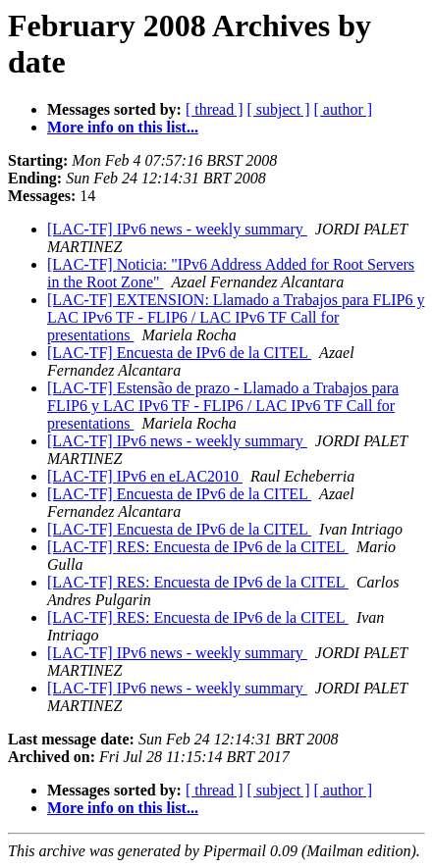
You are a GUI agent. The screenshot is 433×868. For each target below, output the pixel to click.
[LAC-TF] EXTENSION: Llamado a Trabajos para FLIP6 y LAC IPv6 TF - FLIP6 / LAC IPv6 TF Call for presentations (236, 317)
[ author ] (344, 109)
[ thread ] (215, 109)
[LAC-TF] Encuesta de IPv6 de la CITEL (179, 353)
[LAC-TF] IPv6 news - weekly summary (177, 229)
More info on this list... (123, 127)
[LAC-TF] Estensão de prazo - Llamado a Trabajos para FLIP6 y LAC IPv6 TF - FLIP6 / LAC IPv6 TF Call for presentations (223, 406)
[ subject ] (279, 109)
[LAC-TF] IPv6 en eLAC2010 (145, 476)
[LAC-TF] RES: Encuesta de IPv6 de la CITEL (198, 547)
